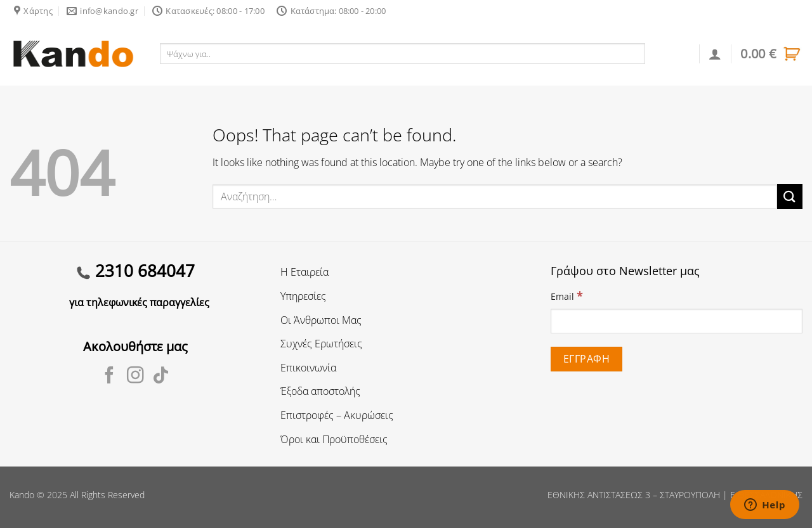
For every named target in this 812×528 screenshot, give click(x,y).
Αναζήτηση (673, 53)
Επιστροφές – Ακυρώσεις (337, 415)
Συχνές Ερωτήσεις (321, 344)
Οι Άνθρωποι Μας (321, 320)
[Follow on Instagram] (135, 377)
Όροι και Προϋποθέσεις (334, 439)
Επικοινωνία (308, 368)
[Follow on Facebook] (109, 377)
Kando (22, 495)
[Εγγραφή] (586, 359)
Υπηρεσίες (303, 296)
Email (566, 296)
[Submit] (790, 196)
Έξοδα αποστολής (320, 391)
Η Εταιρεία (304, 272)
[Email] (677, 321)
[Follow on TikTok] (161, 377)
